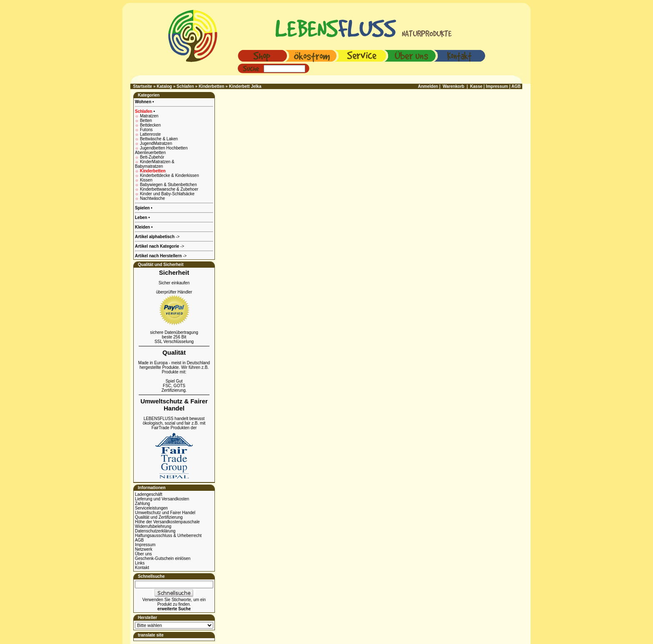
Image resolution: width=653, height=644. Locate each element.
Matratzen (149, 116)
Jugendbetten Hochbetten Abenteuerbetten (161, 150)
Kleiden (143, 227)
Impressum (145, 545)
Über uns (143, 554)
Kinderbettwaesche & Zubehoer (169, 189)
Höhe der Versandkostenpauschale (167, 522)
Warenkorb (454, 86)
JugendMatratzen (156, 143)
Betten (146, 121)
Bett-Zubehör (152, 157)
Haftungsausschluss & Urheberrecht (168, 536)
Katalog (164, 86)
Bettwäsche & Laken (159, 139)
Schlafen (185, 86)
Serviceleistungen (151, 508)
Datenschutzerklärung (155, 531)
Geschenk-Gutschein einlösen (163, 558)
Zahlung (142, 504)
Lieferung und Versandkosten (162, 499)
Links (140, 563)
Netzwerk (144, 549)
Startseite (143, 86)
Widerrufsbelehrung (153, 526)
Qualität (174, 352)
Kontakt (142, 568)
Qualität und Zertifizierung (159, 517)
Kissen (146, 180)
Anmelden (428, 86)
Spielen (143, 208)
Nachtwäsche (152, 198)
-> (161, 256)
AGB (139, 540)
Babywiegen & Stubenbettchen (168, 185)
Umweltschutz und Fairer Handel (165, 513)
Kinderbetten (212, 86)
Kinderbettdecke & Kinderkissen (169, 175)
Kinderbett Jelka (245, 86)
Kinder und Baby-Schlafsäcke (167, 194)
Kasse (476, 86)
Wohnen (144, 102)
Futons (146, 130)
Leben (142, 218)
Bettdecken (150, 125)
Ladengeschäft (149, 494)
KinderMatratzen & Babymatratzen (155, 164)
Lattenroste (150, 134)
